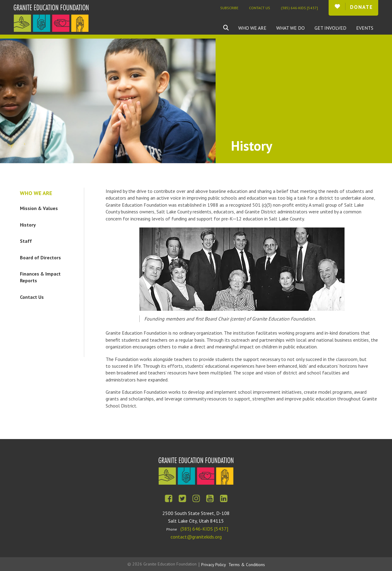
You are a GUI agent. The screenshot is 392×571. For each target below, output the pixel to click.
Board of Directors (40, 257)
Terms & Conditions (247, 565)
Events (365, 28)
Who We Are (252, 28)
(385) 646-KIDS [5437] (299, 8)
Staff (26, 241)
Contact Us (260, 8)
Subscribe (229, 8)
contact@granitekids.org (196, 537)
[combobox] (231, 28)
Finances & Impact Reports (40, 277)
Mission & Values (39, 208)
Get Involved (330, 28)
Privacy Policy (214, 565)
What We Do (290, 28)
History (28, 225)
